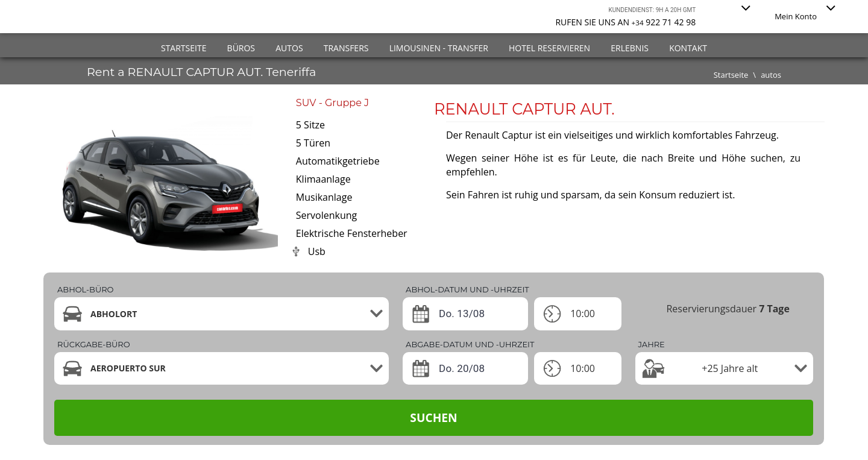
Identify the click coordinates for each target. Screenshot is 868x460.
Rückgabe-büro (94, 344)
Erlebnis (630, 48)
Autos (289, 48)
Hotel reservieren (549, 48)
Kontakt (688, 48)
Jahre (652, 344)
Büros (241, 48)
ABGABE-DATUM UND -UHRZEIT (470, 344)
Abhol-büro (85, 289)
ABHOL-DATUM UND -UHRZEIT (467, 289)
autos (771, 75)
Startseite (184, 48)
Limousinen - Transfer (439, 48)
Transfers (346, 48)
